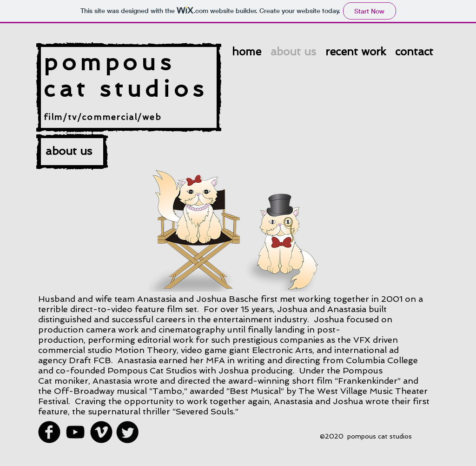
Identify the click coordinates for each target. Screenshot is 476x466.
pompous (109, 62)
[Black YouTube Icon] (75, 432)
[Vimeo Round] (101, 432)
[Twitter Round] (127, 432)
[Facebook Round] (49, 432)
